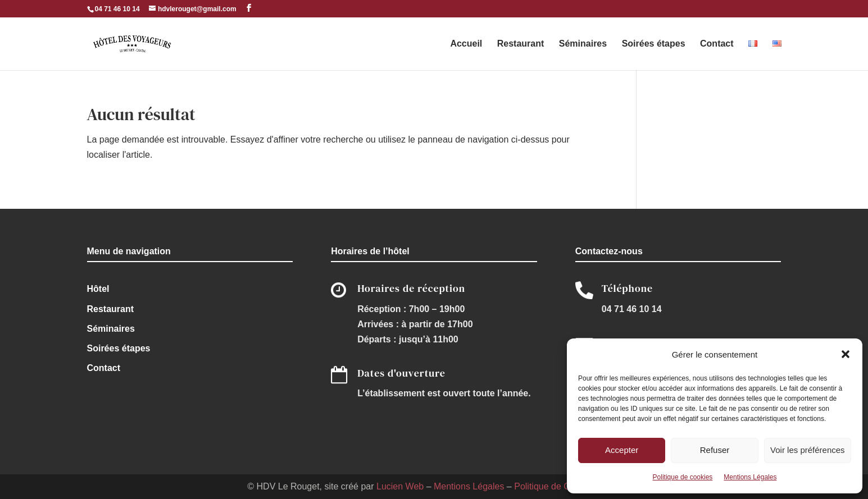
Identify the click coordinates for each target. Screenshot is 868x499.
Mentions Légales (750, 477)
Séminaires (583, 44)
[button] (846, 354)
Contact (717, 44)
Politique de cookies (683, 477)
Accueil (466, 44)
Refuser (715, 450)
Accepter (622, 450)
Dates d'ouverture (401, 373)
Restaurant (521, 44)
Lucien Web (400, 486)
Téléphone (627, 288)
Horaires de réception (411, 288)
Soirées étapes (654, 44)
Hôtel (98, 289)
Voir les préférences (808, 450)
